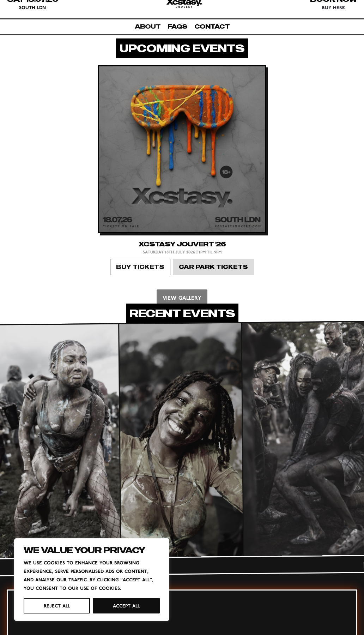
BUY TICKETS (140, 267)
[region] (92, 580)
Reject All (57, 606)
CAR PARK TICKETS (213, 267)
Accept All (126, 606)
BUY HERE (333, 7)
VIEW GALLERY (182, 298)
